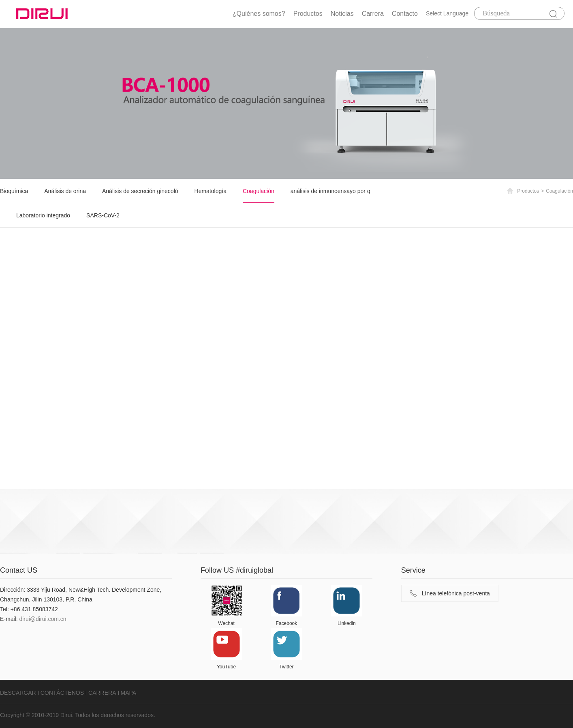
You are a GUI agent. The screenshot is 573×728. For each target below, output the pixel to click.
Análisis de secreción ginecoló (140, 191)
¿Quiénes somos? (259, 14)
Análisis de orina (65, 191)
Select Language (447, 13)
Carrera (373, 14)
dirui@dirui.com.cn (43, 619)
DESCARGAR (18, 693)
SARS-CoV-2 (103, 215)
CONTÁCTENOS (62, 693)
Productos (308, 14)
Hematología (211, 191)
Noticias (342, 14)
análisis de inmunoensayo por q (330, 191)
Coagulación (259, 191)
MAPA (129, 693)
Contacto (405, 14)
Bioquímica (14, 191)
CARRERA (102, 693)
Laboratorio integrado (43, 215)
